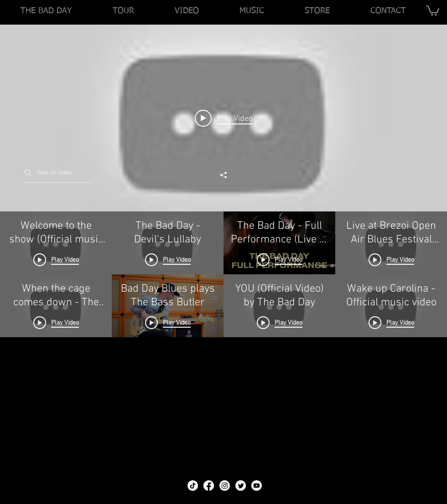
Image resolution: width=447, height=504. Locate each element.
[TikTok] (193, 486)
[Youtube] (257, 486)
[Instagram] (225, 486)
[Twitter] (241, 486)
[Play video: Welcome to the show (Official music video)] (224, 118)
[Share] (223, 175)
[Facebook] (209, 486)
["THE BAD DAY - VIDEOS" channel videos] (223, 337)
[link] (433, 10)
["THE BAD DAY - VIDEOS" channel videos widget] (223, 244)
